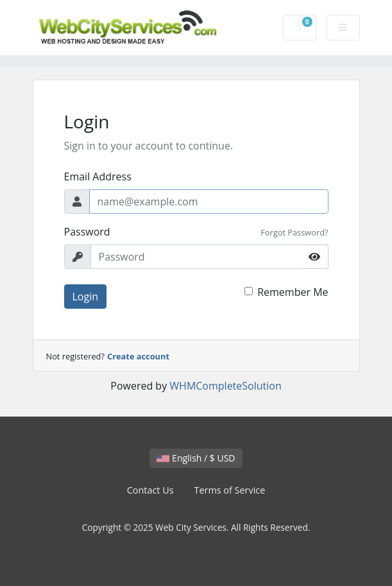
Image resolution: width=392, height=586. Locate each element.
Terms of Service (230, 490)
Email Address (98, 177)
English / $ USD (196, 458)
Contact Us (150, 490)
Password (87, 232)
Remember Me (293, 292)
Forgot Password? (294, 232)
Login (86, 297)
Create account (138, 356)
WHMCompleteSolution (225, 386)
